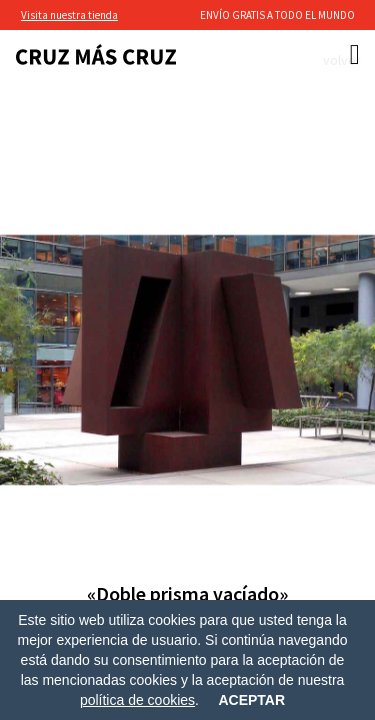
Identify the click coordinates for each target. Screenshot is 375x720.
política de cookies (137, 700)
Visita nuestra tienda (69, 15)
